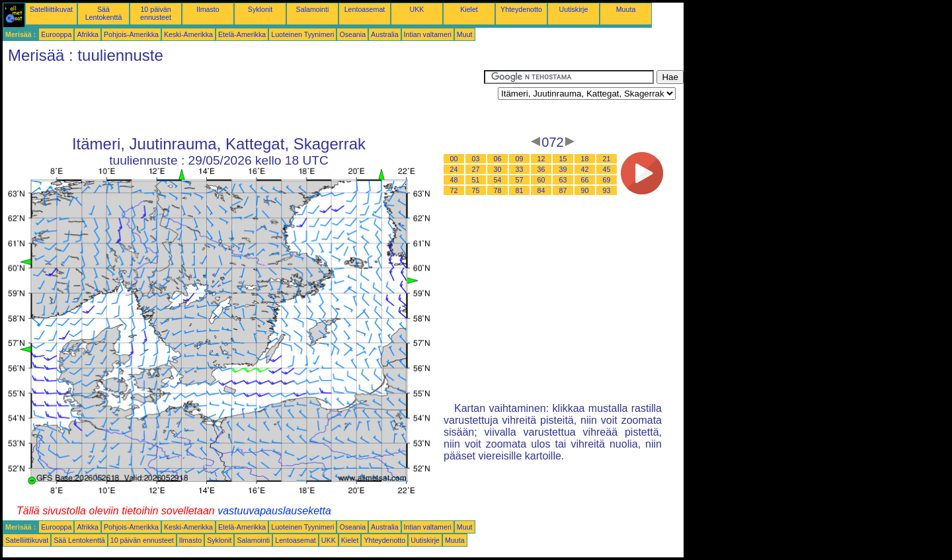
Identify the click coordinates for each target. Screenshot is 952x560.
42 (585, 169)
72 (454, 190)
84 (541, 190)
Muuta (626, 9)
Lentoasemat (365, 9)
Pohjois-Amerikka (131, 34)
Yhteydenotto (521, 9)
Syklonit (260, 9)
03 (476, 159)
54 (498, 180)
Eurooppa (56, 34)
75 (476, 190)
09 (520, 159)
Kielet (469, 9)
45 (607, 169)
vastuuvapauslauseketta (274, 511)
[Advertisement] (243, 100)
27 (476, 169)
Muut (465, 34)
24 (454, 169)
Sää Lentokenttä (104, 13)
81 (520, 190)
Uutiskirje (574, 9)
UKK (417, 9)
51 (476, 180)
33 (520, 169)
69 (607, 180)
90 (585, 190)
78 (498, 190)
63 (563, 180)
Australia (384, 34)
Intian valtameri (428, 34)
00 (454, 159)
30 (498, 169)
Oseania (352, 34)
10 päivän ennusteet (156, 13)
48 (454, 180)
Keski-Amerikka (188, 34)
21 (607, 159)
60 (541, 180)
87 (563, 190)
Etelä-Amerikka (242, 34)
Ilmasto (208, 9)
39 (563, 169)
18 (585, 159)
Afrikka (88, 34)
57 (520, 180)
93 (607, 190)
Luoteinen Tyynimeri (302, 34)
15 (563, 159)
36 (541, 169)
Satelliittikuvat (51, 9)
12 (541, 159)
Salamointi (313, 9)
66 (585, 180)
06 (498, 159)
